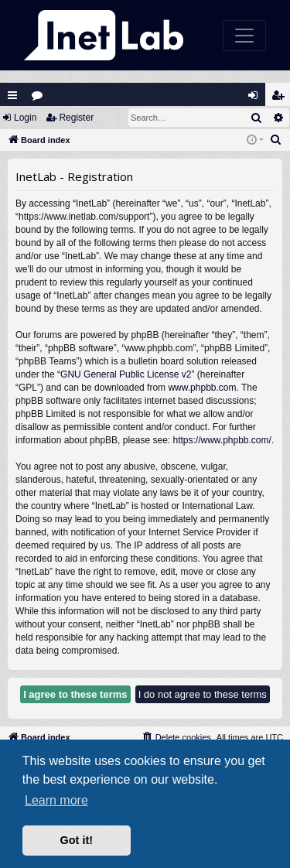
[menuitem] (276, 140)
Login (25, 118)
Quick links (12, 95)
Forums (41, 99)
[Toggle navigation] (244, 36)
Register (76, 118)
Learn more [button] (56, 800)
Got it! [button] (77, 840)
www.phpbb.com (202, 388)
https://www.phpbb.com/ (222, 440)
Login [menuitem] (257, 99)
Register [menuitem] (281, 99)
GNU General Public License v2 (126, 374)
